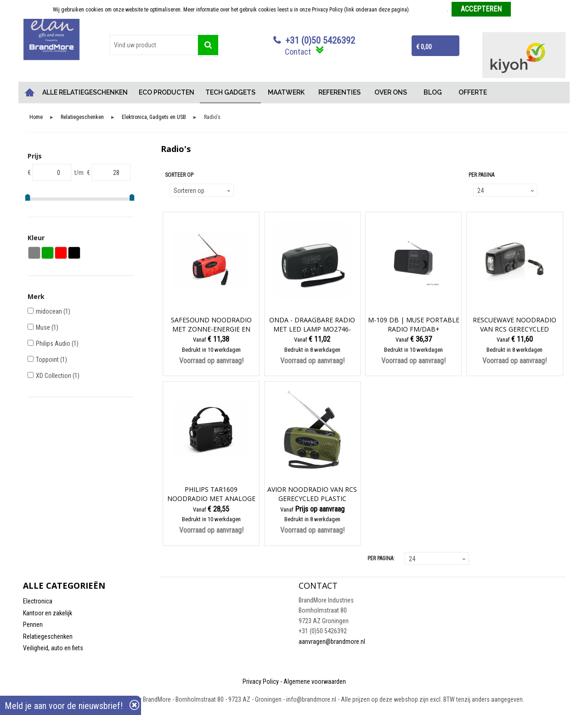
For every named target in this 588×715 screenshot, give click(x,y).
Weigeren (525, 10)
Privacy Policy (261, 681)
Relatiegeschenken (82, 117)
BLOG (433, 92)
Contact (298, 52)
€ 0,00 (424, 47)
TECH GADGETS (230, 92)
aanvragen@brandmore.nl (332, 642)
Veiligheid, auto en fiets (53, 648)
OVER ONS (391, 92)
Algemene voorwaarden (315, 681)
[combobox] (154, 45)
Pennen (33, 625)
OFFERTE (473, 92)
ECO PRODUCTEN (167, 92)
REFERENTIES (339, 92)
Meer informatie (429, 10)
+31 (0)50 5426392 (320, 40)
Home (30, 93)
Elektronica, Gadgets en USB (154, 117)
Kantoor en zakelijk (48, 613)
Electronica (38, 601)
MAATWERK (286, 92)
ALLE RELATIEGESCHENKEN (85, 92)
